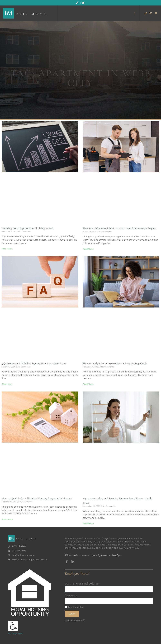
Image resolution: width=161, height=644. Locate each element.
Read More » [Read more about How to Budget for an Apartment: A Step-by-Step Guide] (88, 384)
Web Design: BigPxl (15, 633)
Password (71, 596)
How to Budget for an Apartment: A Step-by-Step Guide (115, 363)
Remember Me (74, 607)
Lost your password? (75, 620)
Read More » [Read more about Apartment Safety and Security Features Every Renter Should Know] (88, 524)
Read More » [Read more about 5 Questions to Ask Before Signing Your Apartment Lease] (7, 384)
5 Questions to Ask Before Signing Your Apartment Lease (34, 363)
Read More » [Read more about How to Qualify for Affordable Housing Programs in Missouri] (7, 519)
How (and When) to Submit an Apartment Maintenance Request (120, 228)
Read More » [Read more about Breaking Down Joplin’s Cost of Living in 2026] (7, 249)
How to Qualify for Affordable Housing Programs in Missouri (37, 498)
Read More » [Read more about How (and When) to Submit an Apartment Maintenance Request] (88, 249)
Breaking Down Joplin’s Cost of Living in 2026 (27, 228)
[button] (135, 13)
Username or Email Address (82, 584)
